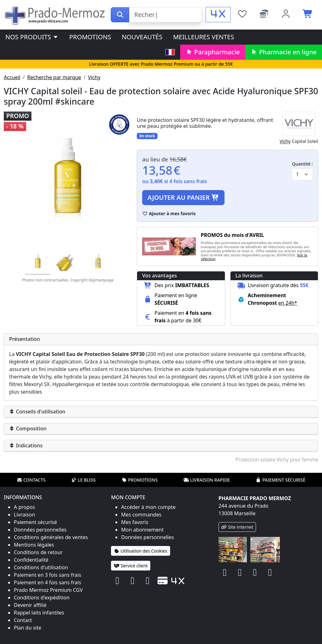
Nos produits (32, 37)
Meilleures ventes (203, 37)
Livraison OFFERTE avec (161, 64)
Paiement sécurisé (280, 480)
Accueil (12, 77)
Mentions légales (34, 545)
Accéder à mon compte (148, 507)
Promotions (90, 37)
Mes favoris (135, 522)
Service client (131, 566)
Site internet (237, 527)
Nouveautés (142, 37)
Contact (23, 620)
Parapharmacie (213, 52)
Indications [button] (26, 445)
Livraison (24, 515)
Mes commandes (141, 515)
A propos (24, 507)
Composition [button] (28, 428)
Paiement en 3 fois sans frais (47, 575)
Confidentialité (31, 560)
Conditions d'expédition (42, 598)
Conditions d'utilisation (41, 567)
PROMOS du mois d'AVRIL (233, 235)
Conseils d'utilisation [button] (37, 412)
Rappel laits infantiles (39, 613)
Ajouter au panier (183, 197)
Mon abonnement (142, 530)
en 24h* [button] (288, 303)
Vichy (94, 77)
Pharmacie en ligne (284, 52)
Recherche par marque (54, 77)
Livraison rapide (207, 480)
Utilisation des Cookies (141, 551)
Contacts (31, 480)
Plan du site (28, 628)
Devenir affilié (30, 605)
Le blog (84, 480)
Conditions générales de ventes (51, 537)
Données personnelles (40, 530)
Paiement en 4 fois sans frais (47, 582)
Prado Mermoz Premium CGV (48, 590)
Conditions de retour (38, 552)
